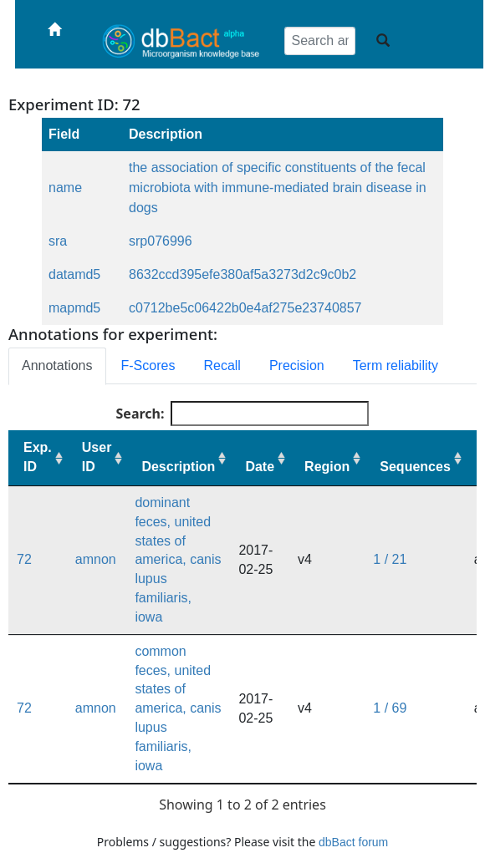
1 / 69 (390, 708)
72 (24, 559)
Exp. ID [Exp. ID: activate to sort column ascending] (38, 457)
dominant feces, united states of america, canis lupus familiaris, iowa (178, 560)
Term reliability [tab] (396, 365)
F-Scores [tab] (148, 365)
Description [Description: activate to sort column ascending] (178, 467)
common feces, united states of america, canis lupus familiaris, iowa (178, 708)
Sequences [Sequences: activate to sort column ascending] (415, 467)
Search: (243, 414)
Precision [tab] (297, 365)
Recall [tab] (222, 365)
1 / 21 (390, 559)
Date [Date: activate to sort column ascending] (260, 467)
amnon (96, 559)
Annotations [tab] (57, 365)
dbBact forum (353, 842)
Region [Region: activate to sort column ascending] (327, 467)
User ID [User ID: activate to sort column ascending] (97, 457)
